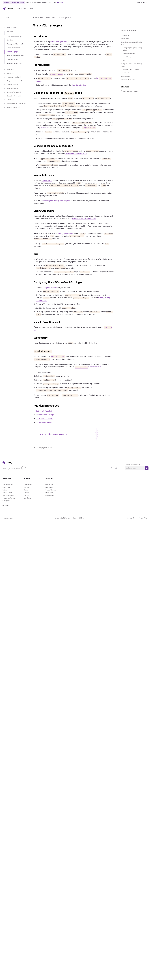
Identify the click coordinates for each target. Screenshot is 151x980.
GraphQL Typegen (13, 53)
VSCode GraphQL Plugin (45, 415)
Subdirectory (127, 73)
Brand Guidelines (79, 518)
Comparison (28, 485)
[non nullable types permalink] (33, 175)
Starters (27, 495)
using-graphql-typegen (66, 234)
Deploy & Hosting (12, 109)
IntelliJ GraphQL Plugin (45, 419)
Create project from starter (15, 45)
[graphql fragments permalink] (33, 211)
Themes (27, 490)
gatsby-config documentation (76, 154)
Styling (8, 75)
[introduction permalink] (33, 37)
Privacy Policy (143, 518)
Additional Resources (128, 80)
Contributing (49, 485)
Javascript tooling (13, 61)
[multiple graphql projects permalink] (33, 322)
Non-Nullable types (129, 53)
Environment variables (14, 49)
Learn (33, 8)
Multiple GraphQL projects (131, 69)
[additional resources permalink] (33, 406)
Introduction (125, 35)
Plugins (26, 487)
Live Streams (50, 495)
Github (6, 505)
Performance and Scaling (15, 105)
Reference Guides (8, 495)
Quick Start (6, 487)
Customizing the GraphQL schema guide (56, 201)
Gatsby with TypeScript (59, 42)
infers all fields (47, 180)
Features (33, 479)
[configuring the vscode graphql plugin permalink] (33, 282)
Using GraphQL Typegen (130, 91)
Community (54, 479)
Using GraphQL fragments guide (84, 219)
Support (139, 3)
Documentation (38, 18)
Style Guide (49, 493)
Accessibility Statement (62, 518)
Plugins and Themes (13, 82)
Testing (9, 101)
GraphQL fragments (129, 57)
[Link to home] (8, 8)
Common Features (12, 94)
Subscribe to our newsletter (132, 465)
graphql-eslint (125, 76)
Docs (6, 18)
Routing (9, 71)
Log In (145, 3)
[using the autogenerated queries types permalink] (33, 93)
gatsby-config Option (44, 422)
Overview (10, 32)
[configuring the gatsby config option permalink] (33, 146)
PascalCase (45, 128)
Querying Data (11, 90)
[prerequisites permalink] (33, 65)
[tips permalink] (33, 254)
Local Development (63, 18)
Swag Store (49, 487)
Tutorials (5, 490)
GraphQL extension (79, 85)
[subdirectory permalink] (33, 338)
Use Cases (27, 498)
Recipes (27, 493)
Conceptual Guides (9, 498)
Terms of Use (131, 518)
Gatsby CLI (6, 501)
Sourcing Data (11, 86)
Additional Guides (14, 65)
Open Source (23, 8)
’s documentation (88, 367)
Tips (124, 60)
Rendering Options (12, 97)
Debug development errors (15, 57)
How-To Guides (7, 493)
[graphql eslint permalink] (33, 351)
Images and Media (12, 79)
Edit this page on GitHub (43, 448)
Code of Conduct (51, 490)
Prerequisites (125, 39)
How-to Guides (50, 18)
